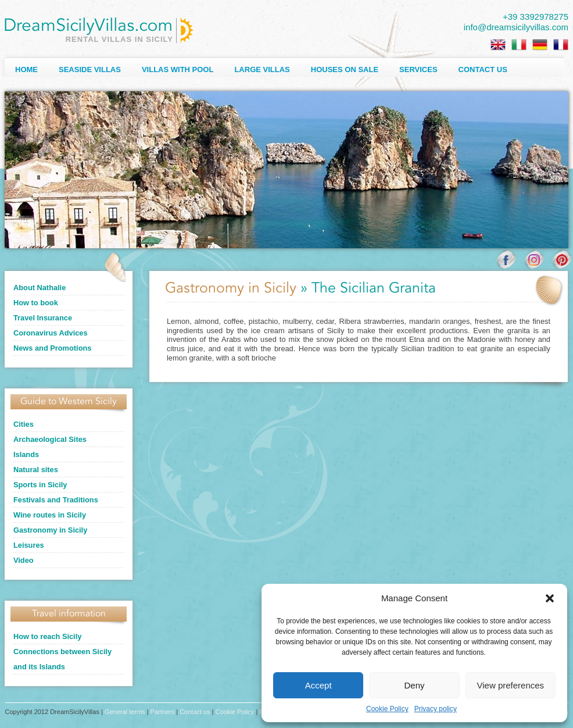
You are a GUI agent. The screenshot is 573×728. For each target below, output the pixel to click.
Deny (414, 685)
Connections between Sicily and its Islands (62, 659)
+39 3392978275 (536, 17)
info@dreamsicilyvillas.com (516, 27)
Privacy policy (436, 709)
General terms (125, 712)
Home (26, 69)
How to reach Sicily (47, 636)
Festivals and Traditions (56, 500)
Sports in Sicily (40, 485)
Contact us (483, 69)
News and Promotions (52, 348)
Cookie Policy (387, 709)
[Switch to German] (540, 45)
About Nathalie (40, 288)
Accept (318, 685)
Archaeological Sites (50, 439)
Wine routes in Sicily (50, 515)
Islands (26, 454)
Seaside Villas (90, 69)
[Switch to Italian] (519, 45)
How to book (36, 303)
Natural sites (36, 470)
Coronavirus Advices (51, 333)
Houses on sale (345, 69)
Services (418, 69)
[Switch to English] (498, 45)
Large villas (262, 69)
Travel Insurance (43, 318)
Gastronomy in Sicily (50, 530)
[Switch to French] (561, 45)
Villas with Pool (178, 69)
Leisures (29, 545)
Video (24, 560)
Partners (163, 712)
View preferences (511, 685)
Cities (24, 424)
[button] (550, 598)
